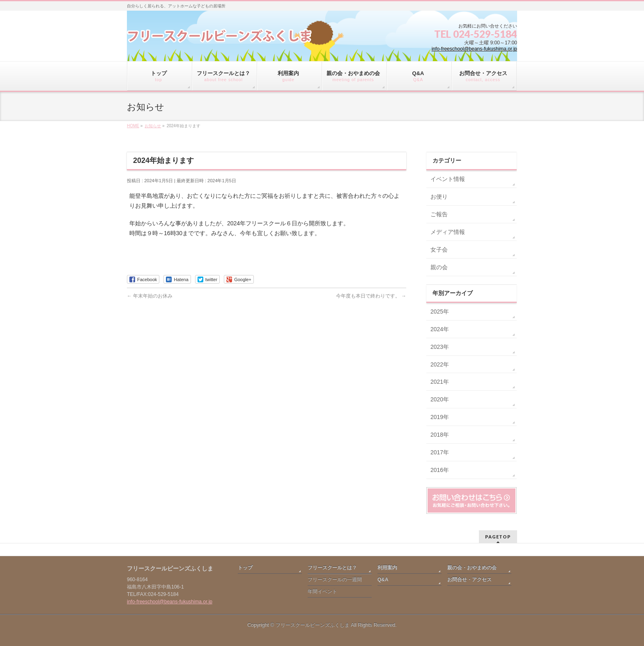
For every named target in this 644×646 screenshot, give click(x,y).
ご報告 (439, 214)
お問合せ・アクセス (469, 580)
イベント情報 (448, 179)
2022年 (440, 364)
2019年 (440, 417)
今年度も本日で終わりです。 (371, 296)
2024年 (440, 329)
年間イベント (322, 591)
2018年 (440, 435)
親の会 (439, 267)
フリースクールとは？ (332, 568)
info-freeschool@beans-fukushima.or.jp (474, 49)
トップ (245, 568)
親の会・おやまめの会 (472, 568)
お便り (439, 197)
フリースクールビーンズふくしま (313, 625)
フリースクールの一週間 (335, 580)
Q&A (383, 580)
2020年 (440, 399)
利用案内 (387, 568)
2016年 (440, 470)
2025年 (440, 312)
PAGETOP (498, 537)
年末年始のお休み (150, 296)
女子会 (439, 250)
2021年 (440, 382)
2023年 (440, 347)
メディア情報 (448, 232)
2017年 (440, 452)
